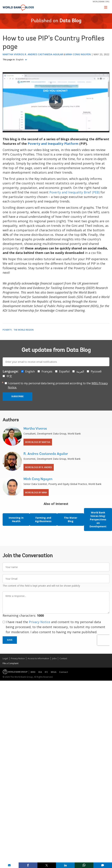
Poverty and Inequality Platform (53, 144)
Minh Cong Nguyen (78, 54)
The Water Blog (71, 519)
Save (10, 640)
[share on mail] (9, 865)
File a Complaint (11, 663)
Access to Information (38, 658)
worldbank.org (101, 1)
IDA (40, 672)
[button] (56, 102)
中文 (9, 376)
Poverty (7, 330)
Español (64, 371)
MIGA (54, 672)
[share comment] (103, 865)
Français (47, 371)
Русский (96, 371)
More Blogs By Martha (38, 442)
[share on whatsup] (84, 865)
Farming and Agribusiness (43, 519)
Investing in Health (16, 519)
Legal (5, 658)
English (20, 60)
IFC (46, 672)
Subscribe (17, 396)
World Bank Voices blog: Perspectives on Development (98, 519)
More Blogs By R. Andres (39, 467)
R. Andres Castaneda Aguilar (44, 54)
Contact (63, 658)
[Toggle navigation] (106, 7)
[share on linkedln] (65, 865)
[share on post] (47, 865)
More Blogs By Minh (36, 492)
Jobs (54, 658)
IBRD (33, 672)
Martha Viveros (13, 54)
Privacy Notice (40, 622)
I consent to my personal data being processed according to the (58, 385)
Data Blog (70, 21)
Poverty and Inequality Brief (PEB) (75, 192)
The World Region (24, 330)
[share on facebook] (28, 865)
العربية (80, 371)
